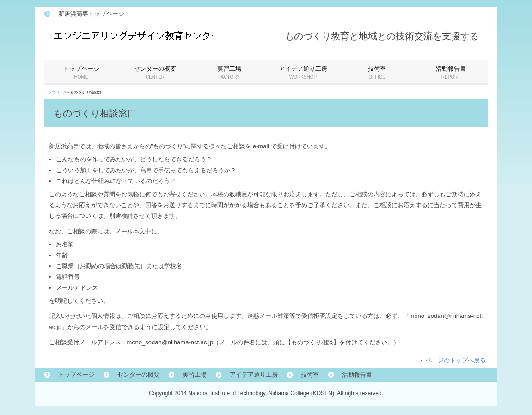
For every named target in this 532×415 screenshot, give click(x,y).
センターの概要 (138, 375)
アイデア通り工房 (254, 375)
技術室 (310, 375)
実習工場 (195, 375)
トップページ (55, 92)
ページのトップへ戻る (456, 360)
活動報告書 (357, 375)
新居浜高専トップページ (91, 14)
